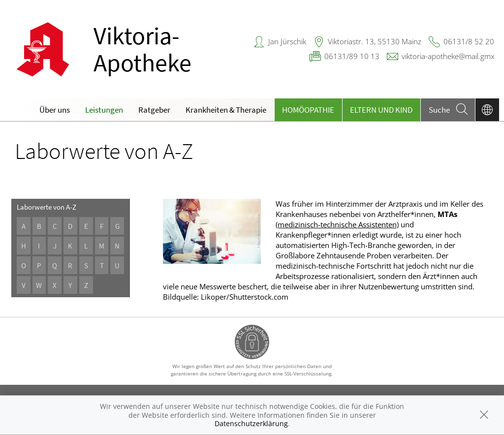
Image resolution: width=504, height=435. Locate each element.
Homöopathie (308, 110)
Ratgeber (154, 110)
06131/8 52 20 (469, 41)
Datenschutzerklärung (251, 423)
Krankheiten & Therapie (226, 110)
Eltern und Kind (381, 110)
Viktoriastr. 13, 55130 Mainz (375, 41)
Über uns (55, 110)
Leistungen (104, 110)
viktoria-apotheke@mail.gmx (448, 56)
